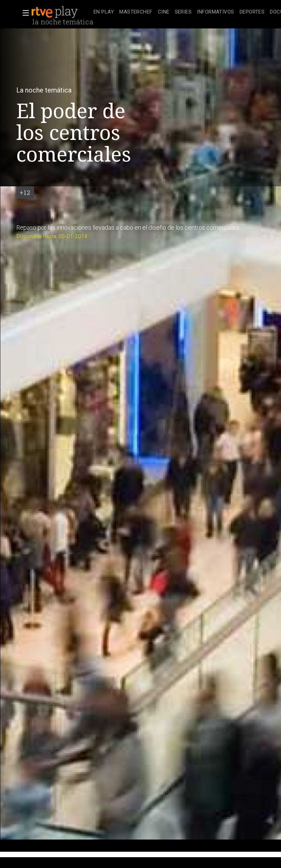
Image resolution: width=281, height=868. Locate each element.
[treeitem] (104, 12)
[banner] (61, 12)
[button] (24, 13)
